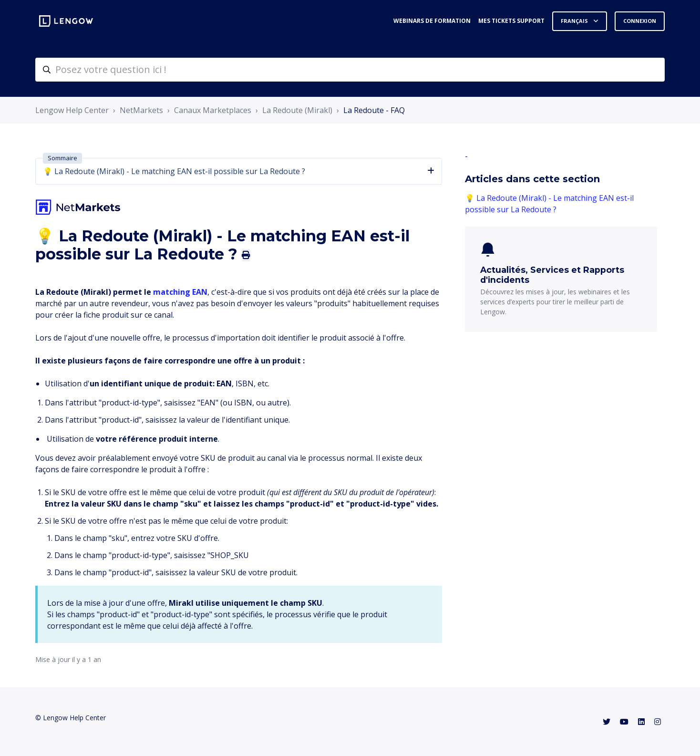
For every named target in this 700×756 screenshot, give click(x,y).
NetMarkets (141, 110)
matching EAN (180, 292)
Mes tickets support (511, 21)
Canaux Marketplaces (213, 110)
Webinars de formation (432, 21)
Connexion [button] (640, 21)
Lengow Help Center (72, 110)
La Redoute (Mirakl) (297, 110)
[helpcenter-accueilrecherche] (350, 70)
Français (575, 21)
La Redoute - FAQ (374, 110)
